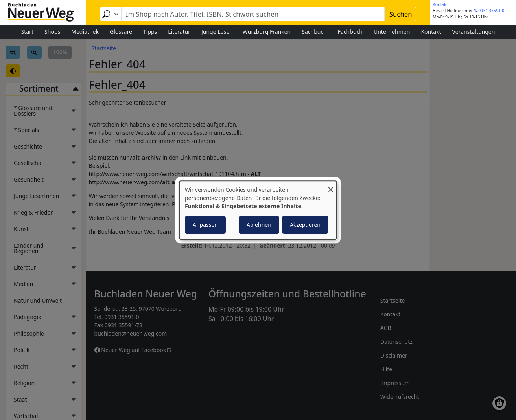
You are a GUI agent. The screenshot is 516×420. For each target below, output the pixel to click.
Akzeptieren (305, 225)
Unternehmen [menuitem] (392, 32)
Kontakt (440, 4)
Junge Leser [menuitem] (217, 32)
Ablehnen (259, 225)
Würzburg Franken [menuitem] (267, 32)
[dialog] (258, 210)
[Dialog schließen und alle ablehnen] (331, 186)
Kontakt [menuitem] (431, 32)
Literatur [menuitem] (179, 32)
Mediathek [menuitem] (85, 32)
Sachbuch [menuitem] (314, 32)
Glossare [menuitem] (121, 32)
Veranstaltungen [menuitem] (474, 32)
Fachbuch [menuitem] (350, 32)
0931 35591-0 (491, 11)
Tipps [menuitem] (150, 32)
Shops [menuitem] (52, 32)
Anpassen (205, 225)
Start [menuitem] (27, 32)
